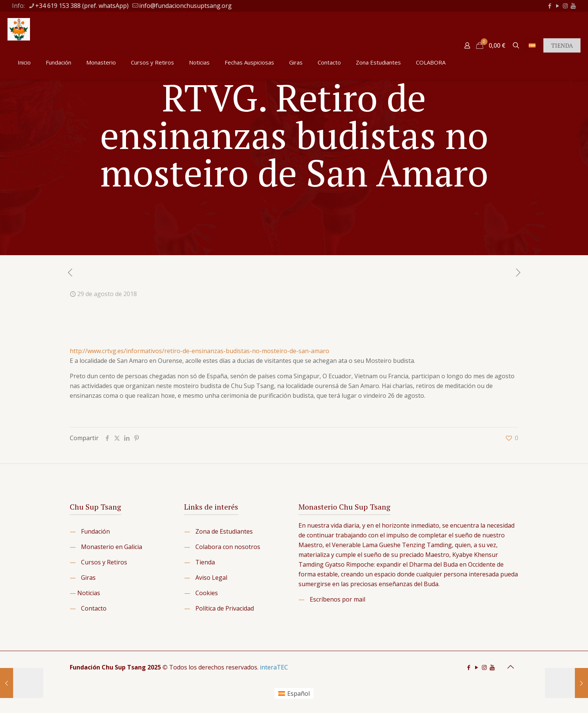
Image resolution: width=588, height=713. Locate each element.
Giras (88, 578)
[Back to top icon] (510, 667)
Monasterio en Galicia (112, 547)
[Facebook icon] (550, 6)
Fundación (95, 531)
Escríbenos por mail (337, 599)
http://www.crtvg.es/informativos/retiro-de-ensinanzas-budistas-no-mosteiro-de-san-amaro (199, 351)
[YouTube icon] (557, 6)
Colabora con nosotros (228, 547)
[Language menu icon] (532, 45)
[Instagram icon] (565, 6)
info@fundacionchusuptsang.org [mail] (185, 6)
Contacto (94, 608)
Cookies (207, 593)
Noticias (89, 593)
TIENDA (562, 45)
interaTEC (274, 667)
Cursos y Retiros (104, 562)
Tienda (205, 562)
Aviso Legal (211, 578)
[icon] (573, 6)
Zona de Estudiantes (224, 531)
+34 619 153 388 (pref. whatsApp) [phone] (82, 6)
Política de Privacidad (225, 608)
